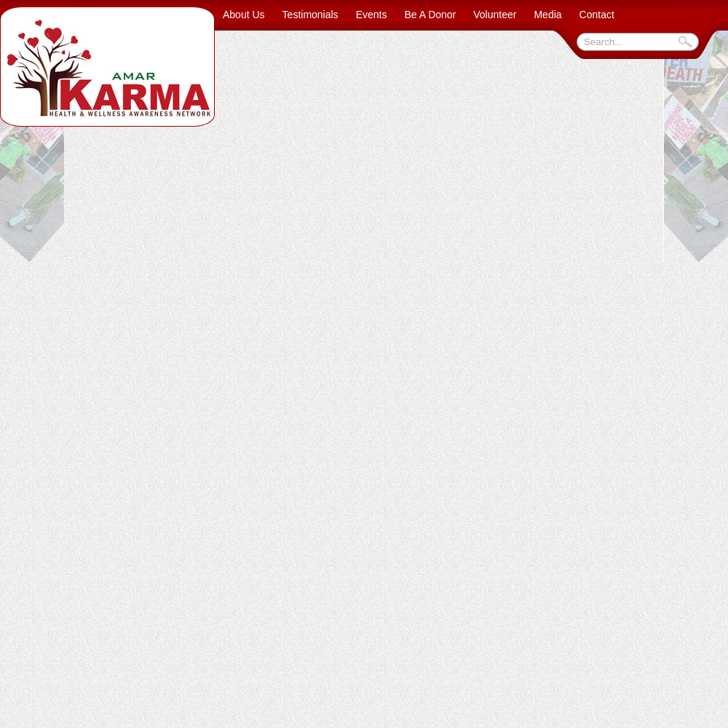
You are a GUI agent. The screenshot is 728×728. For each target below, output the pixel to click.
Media (547, 15)
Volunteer (495, 15)
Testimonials (310, 15)
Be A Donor (430, 15)
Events (372, 15)
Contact (597, 15)
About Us (244, 15)
